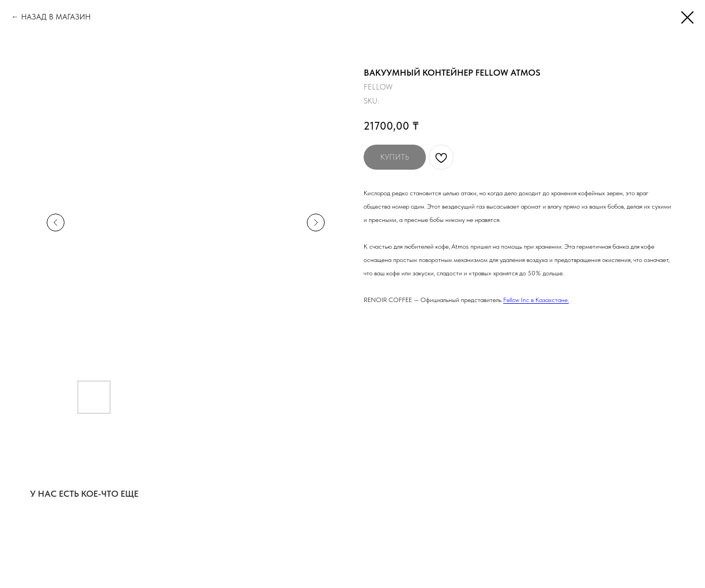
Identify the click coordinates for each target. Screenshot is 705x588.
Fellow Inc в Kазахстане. (536, 300)
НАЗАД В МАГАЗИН (56, 17)
